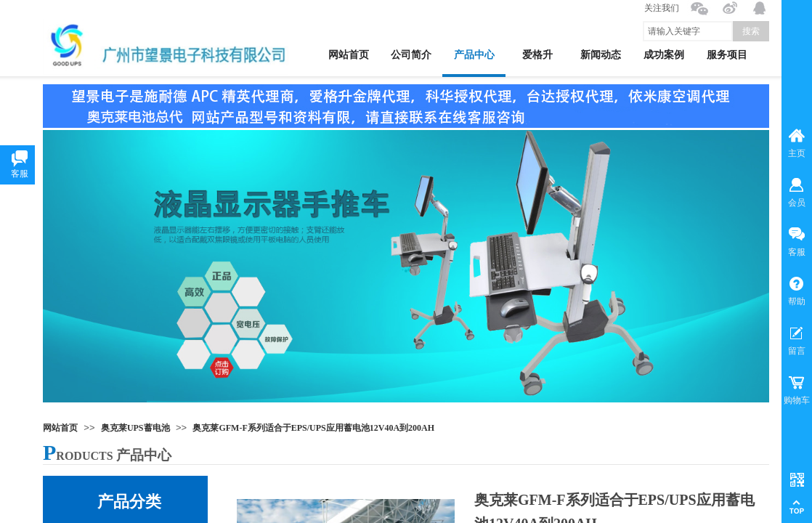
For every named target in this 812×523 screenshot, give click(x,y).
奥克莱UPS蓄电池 (135, 428)
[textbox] (688, 31)
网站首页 (60, 428)
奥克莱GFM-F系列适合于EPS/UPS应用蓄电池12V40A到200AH (313, 428)
